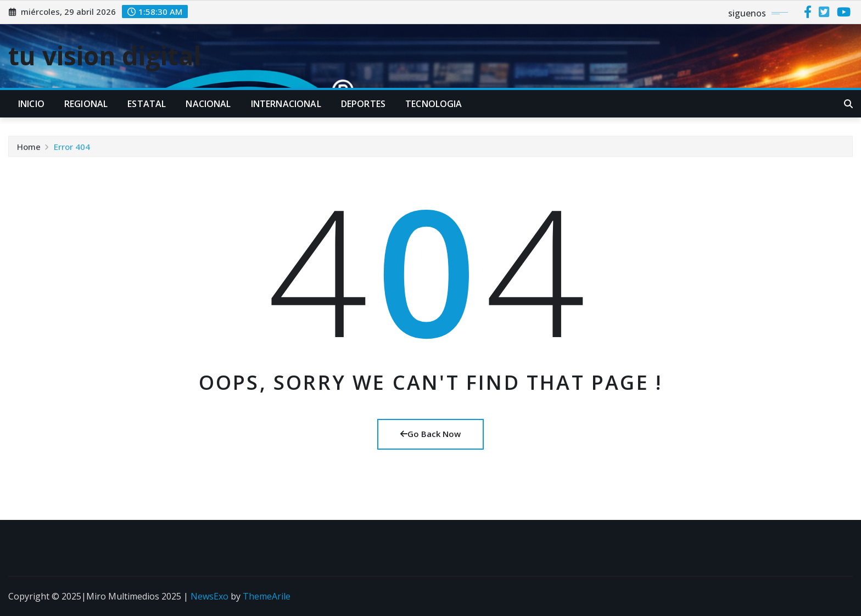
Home (29, 150)
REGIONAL (86, 104)
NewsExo (209, 596)
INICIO (31, 104)
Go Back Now (431, 434)
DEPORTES (363, 104)
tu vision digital (105, 55)
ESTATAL (147, 104)
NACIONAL (208, 104)
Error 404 (72, 150)
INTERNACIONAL (286, 104)
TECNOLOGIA (434, 104)
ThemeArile (267, 596)
